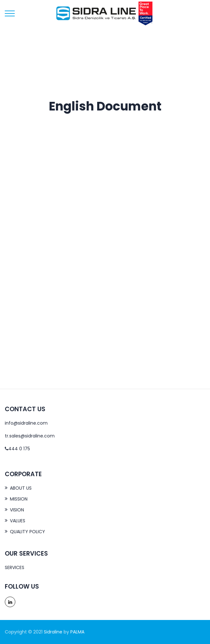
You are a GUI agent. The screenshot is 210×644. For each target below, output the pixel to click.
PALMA (77, 632)
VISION (17, 510)
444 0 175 (17, 449)
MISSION (19, 499)
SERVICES (15, 567)
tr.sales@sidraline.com (30, 436)
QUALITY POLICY (27, 532)
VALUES (18, 521)
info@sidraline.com (26, 423)
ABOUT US (21, 488)
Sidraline (53, 632)
